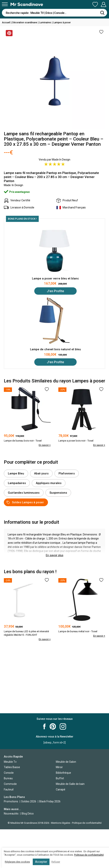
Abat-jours (41, 473)
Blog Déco (28, 814)
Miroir (59, 767)
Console (9, 773)
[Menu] (5, 4)
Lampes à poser (62, 23)
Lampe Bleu (16, 473)
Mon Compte (103, 4)
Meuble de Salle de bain (70, 784)
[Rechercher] (102, 13)
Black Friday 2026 (50, 801)
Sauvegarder (8, 33)
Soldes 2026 (29, 801)
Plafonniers (67, 473)
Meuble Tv (10, 762)
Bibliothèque (63, 773)
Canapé (61, 789)
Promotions (11, 801)
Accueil (6, 23)
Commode (10, 784)
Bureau (8, 778)
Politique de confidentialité (87, 823)
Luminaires (45, 23)
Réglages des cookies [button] (17, 862)
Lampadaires (17, 483)
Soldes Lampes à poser (25, 502)
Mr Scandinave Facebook (44, 726)
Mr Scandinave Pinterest (53, 726)
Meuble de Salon (66, 762)
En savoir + (45, 445)
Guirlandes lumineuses (24, 493)
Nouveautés (11, 814)
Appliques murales (49, 483)
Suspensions (58, 493)
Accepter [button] (41, 862)
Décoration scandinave (25, 23)
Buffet (60, 778)
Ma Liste (95, 4)
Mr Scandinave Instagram (63, 726)
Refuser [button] (56, 862)
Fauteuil (9, 789)
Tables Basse (12, 767)
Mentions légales (61, 823)
